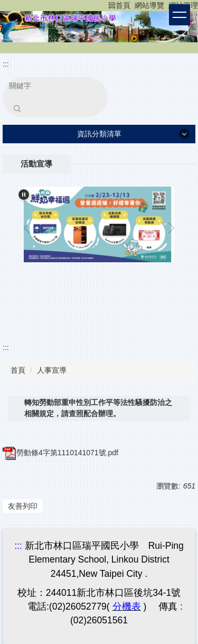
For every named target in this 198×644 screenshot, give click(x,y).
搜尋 (17, 108)
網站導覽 (149, 5)
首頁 (18, 370)
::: (111, 5)
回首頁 (119, 5)
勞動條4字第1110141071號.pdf (60, 453)
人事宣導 (52, 370)
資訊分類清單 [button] (99, 134)
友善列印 (23, 506)
